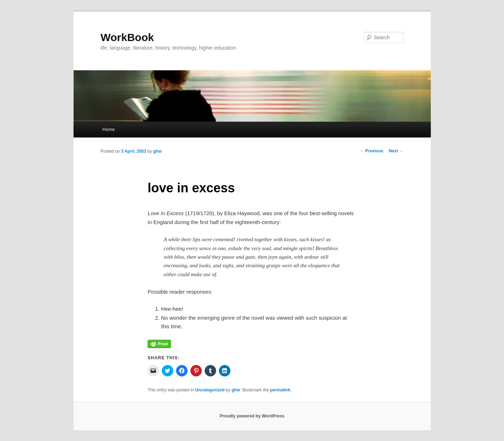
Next (396, 151)
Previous (371, 151)
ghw (158, 151)
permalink (280, 390)
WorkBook (127, 37)
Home (109, 129)
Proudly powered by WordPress (252, 416)
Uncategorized (210, 390)
